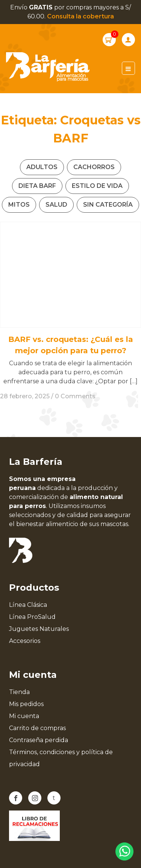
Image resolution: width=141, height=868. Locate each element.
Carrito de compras (37, 728)
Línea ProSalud (32, 617)
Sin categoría (108, 205)
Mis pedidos (26, 704)
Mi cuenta (24, 716)
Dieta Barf (37, 186)
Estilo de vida (97, 186)
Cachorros (94, 167)
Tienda (19, 692)
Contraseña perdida (39, 740)
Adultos (42, 167)
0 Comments (75, 396)
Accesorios (25, 641)
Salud (56, 205)
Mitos (19, 205)
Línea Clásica (28, 605)
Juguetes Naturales (39, 629)
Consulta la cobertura (80, 16)
